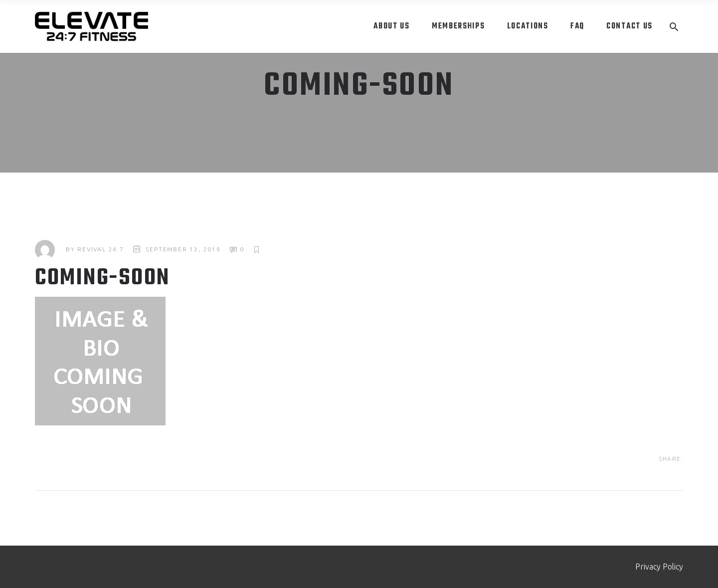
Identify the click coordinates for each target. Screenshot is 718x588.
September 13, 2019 (183, 249)
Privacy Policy (659, 567)
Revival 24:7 (101, 249)
